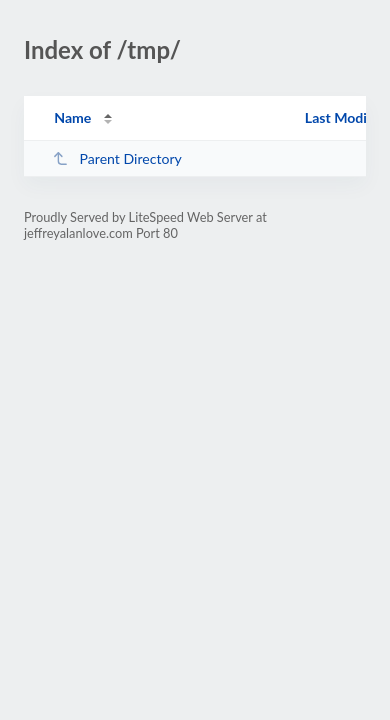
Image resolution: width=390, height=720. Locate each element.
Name (72, 117)
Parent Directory (117, 158)
